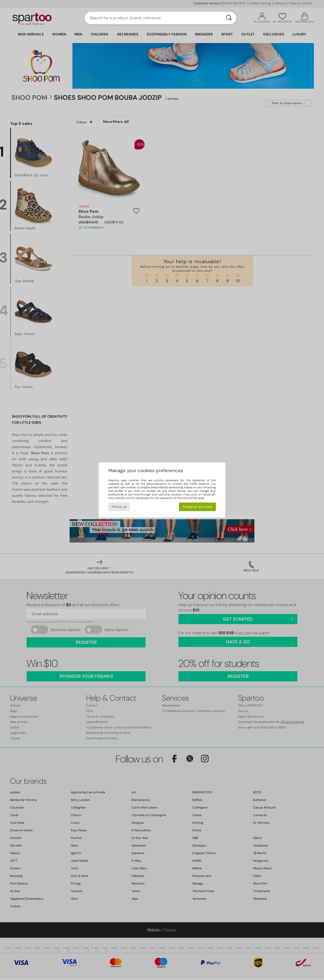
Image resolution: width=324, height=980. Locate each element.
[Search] (229, 18)
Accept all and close (198, 507)
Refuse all (119, 507)
